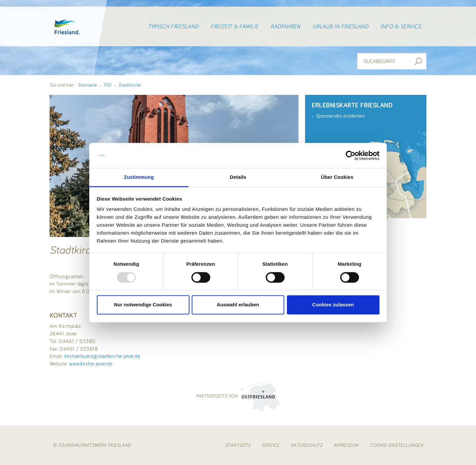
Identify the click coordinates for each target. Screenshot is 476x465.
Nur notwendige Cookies (143, 305)
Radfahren (286, 26)
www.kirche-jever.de (91, 364)
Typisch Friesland (173, 26)
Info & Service (401, 26)
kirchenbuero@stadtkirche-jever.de (102, 356)
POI (107, 85)
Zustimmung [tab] (139, 177)
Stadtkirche (129, 85)
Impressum (346, 445)
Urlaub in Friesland (341, 26)
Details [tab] (238, 177)
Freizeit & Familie (235, 26)
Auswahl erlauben (238, 305)
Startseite (87, 85)
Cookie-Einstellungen (397, 445)
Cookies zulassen (333, 305)
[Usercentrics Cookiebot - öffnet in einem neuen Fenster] (351, 155)
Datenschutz (306, 445)
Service (271, 445)
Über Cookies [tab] (337, 177)
